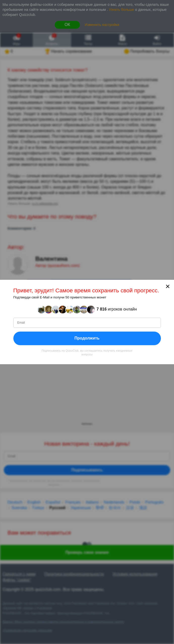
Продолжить (87, 338)
